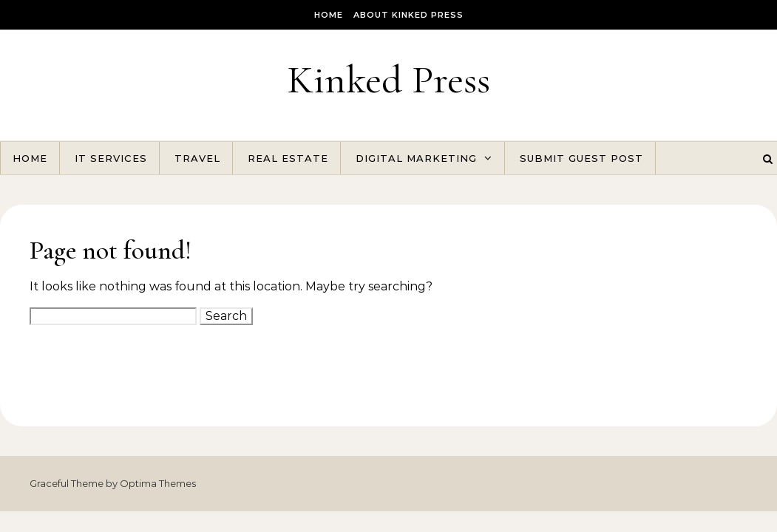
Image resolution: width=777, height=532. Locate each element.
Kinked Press (388, 79)
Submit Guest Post (581, 158)
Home (329, 15)
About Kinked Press (408, 15)
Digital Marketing (416, 158)
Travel (197, 158)
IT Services (111, 158)
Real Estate (288, 158)
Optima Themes (158, 483)
